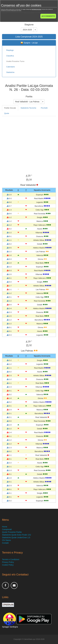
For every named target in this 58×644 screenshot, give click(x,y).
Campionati (7, 529)
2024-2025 (27, 30)
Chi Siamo (6, 540)
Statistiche (10, 72)
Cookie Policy (8, 565)
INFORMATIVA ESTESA (36, 9)
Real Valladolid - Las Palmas (27, 102)
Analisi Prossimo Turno (15, 61)
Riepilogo (10, 50)
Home (5, 527)
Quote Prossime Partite (12, 532)
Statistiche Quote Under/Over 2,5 (16, 538)
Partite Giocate (10, 108)
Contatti (5, 543)
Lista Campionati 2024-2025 (29, 37)
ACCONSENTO (48, 16)
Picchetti (44, 108)
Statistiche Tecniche (28, 108)
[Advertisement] (29, 145)
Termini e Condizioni (11, 559)
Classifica (10, 56)
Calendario (11, 67)
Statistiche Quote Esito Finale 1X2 (16, 535)
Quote (7, 113)
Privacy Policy (8, 562)
